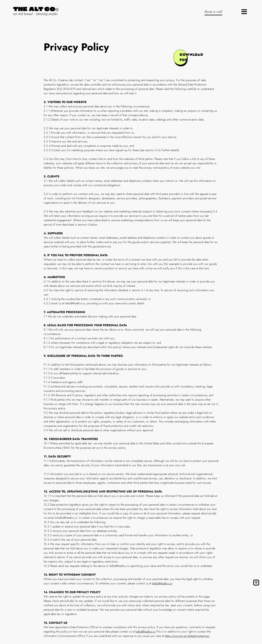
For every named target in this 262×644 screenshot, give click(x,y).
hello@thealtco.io (162, 583)
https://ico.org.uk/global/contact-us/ (188, 636)
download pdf (183, 57)
